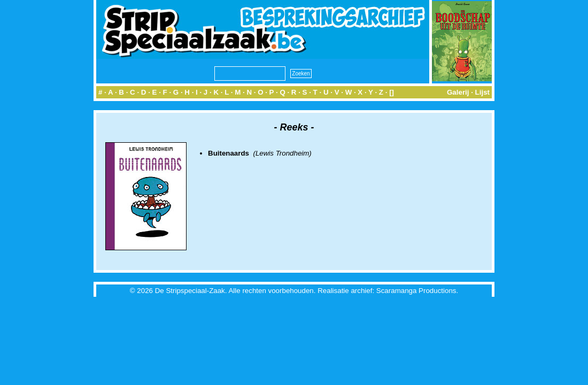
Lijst (482, 92)
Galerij (458, 92)
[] (392, 92)
